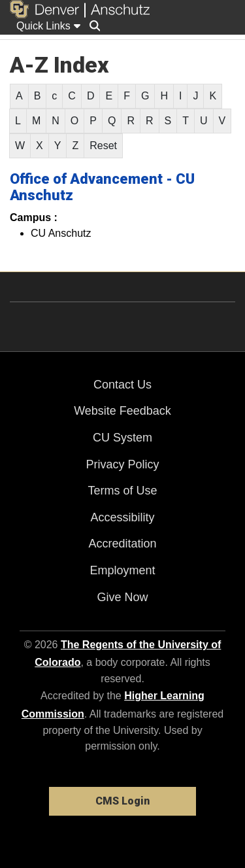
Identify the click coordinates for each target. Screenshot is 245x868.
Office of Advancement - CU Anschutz (102, 187)
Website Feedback (122, 411)
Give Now (122, 597)
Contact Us (122, 385)
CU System (122, 438)
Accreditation (122, 544)
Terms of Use (122, 491)
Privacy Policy (122, 464)
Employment (122, 570)
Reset (103, 146)
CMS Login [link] (122, 801)
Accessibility (122, 517)
